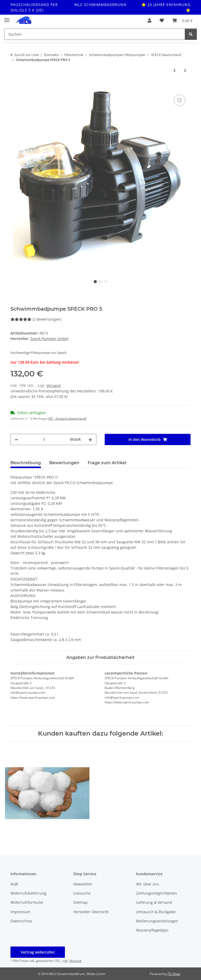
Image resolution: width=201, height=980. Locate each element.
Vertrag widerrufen (38, 952)
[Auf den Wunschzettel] (180, 100)
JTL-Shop (174, 974)
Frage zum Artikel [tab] (107, 463)
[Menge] (44, 439)
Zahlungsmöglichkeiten (157, 893)
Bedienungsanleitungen (157, 921)
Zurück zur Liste (26, 55)
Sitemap (80, 902)
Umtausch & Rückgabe (156, 912)
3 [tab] (106, 282)
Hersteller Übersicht (91, 912)
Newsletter (83, 884)
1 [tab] (95, 282)
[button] (149, 20)
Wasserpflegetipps (152, 930)
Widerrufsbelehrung (28, 893)
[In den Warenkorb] (15, 87)
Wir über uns (148, 884)
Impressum (20, 912)
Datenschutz (21, 921)
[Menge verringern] (16, 439)
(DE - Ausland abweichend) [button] (67, 418)
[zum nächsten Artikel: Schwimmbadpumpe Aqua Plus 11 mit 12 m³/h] (185, 70)
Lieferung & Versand (154, 902)
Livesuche (82, 893)
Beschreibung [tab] (26, 463)
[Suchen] (191, 34)
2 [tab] (100, 282)
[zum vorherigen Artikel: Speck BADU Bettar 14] (174, 70)
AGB (14, 884)
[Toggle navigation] (7, 18)
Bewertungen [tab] (64, 463)
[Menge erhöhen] (90, 439)
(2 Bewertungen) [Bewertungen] (36, 319)
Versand (54, 385)
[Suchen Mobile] (95, 34)
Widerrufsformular (27, 902)
